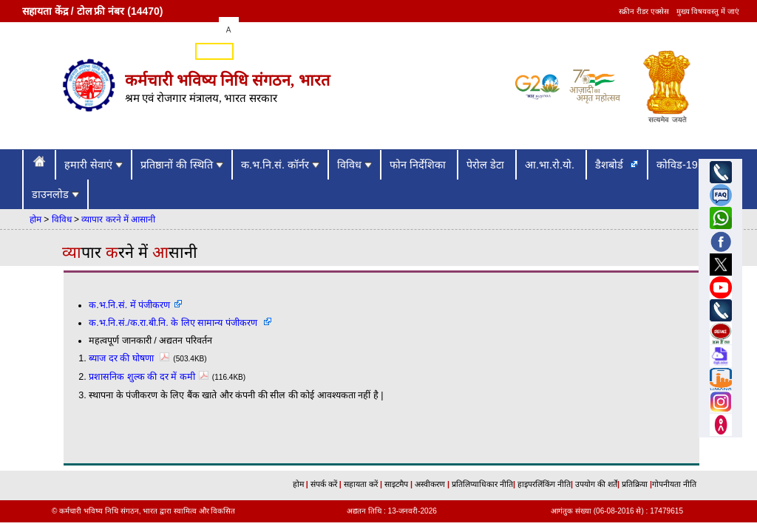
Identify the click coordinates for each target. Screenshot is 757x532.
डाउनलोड (55, 194)
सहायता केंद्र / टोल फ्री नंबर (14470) (92, 11)
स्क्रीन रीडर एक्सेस (644, 11)
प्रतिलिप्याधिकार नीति (481, 484)
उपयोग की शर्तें (595, 484)
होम (35, 219)
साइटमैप (397, 484)
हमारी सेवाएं (94, 165)
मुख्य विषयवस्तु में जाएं (708, 11)
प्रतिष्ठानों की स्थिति (182, 165)
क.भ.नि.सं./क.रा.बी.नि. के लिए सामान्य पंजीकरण (174, 323)
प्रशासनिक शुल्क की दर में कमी (150, 377)
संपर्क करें (325, 484)
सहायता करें (362, 484)
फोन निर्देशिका (419, 165)
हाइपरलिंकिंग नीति (543, 484)
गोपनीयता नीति (674, 484)
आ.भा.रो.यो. (551, 165)
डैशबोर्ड (611, 165)
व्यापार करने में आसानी (118, 219)
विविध (354, 165)
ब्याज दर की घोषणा (131, 358)
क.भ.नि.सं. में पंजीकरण (129, 305)
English (214, 52)
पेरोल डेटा (487, 165)
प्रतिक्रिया (635, 484)
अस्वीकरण (429, 484)
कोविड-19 (679, 165)
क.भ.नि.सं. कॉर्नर (280, 165)
